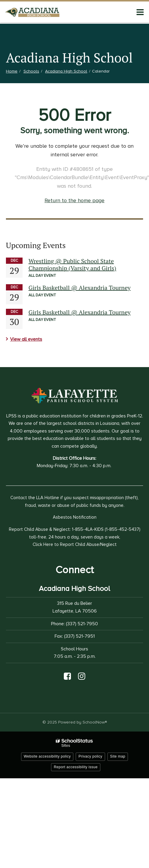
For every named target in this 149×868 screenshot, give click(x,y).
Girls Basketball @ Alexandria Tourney (80, 288)
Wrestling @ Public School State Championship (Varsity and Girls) (72, 265)
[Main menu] (140, 12)
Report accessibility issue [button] (76, 767)
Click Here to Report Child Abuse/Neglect (75, 544)
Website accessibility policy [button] (47, 756)
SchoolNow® (95, 722)
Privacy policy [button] (90, 756)
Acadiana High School (66, 71)
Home (12, 71)
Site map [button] (118, 756)
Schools (31, 71)
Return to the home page (74, 200)
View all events (26, 339)
